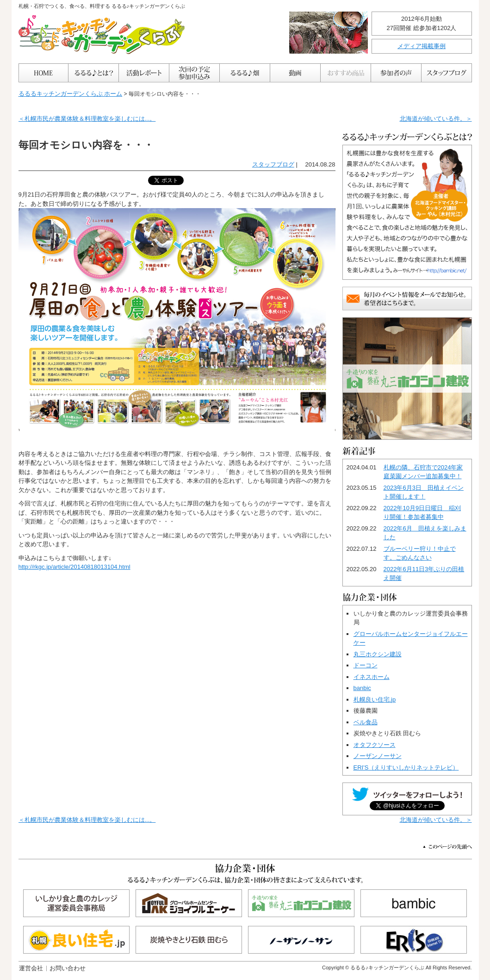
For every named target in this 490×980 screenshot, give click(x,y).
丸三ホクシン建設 (378, 654)
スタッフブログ (273, 164)
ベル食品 (366, 722)
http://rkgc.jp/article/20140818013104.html (74, 567)
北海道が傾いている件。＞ (436, 119)
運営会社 (31, 968)
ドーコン (366, 665)
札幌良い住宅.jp (375, 700)
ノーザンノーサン (378, 756)
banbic (362, 688)
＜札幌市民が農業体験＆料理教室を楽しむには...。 (87, 119)
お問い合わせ (68, 968)
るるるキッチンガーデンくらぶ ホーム (71, 94)
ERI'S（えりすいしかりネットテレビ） (406, 767)
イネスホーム (372, 677)
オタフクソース (375, 745)
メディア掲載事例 (422, 46)
